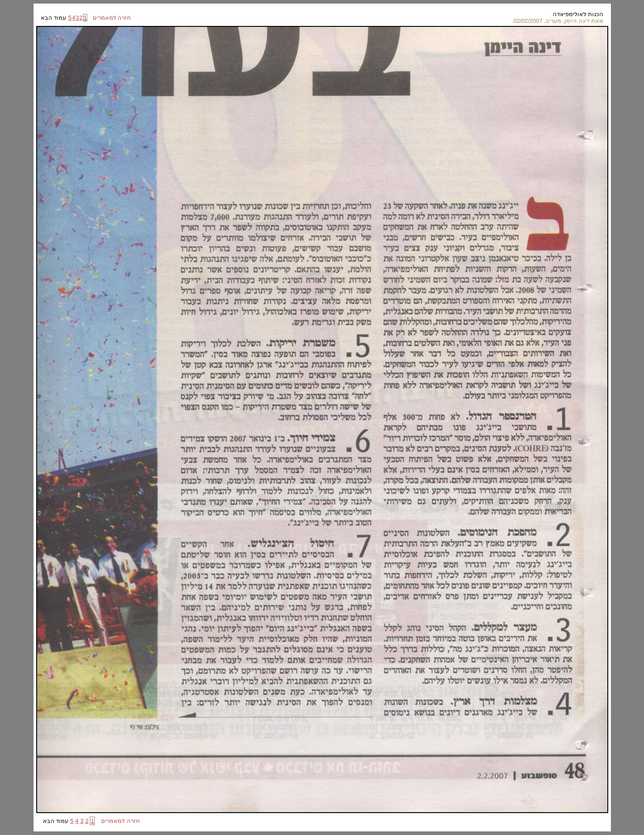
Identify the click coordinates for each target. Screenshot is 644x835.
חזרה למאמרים (109, 18)
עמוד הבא (54, 18)
